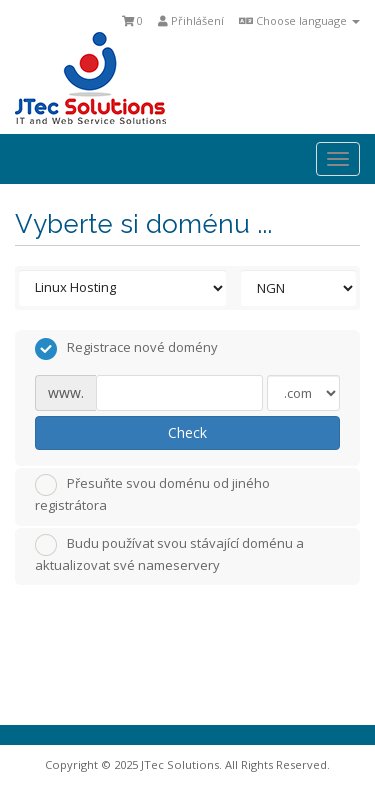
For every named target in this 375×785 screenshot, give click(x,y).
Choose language (299, 20)
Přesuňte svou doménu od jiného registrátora (152, 494)
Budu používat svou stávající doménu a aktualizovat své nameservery (169, 554)
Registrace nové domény (126, 349)
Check (187, 432)
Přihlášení (191, 20)
